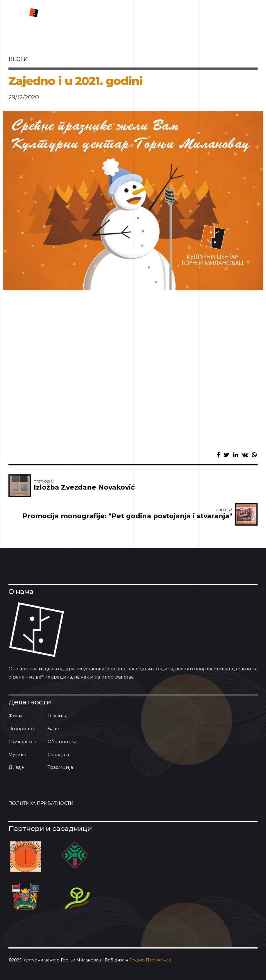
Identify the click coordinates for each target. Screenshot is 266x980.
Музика (17, 755)
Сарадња (58, 755)
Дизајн (17, 767)
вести (18, 59)
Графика (58, 716)
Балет (54, 729)
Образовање (62, 742)
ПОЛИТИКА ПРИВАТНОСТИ (41, 803)
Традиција (60, 767)
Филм (15, 716)
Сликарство (22, 742)
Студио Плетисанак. (151, 960)
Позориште (22, 729)
